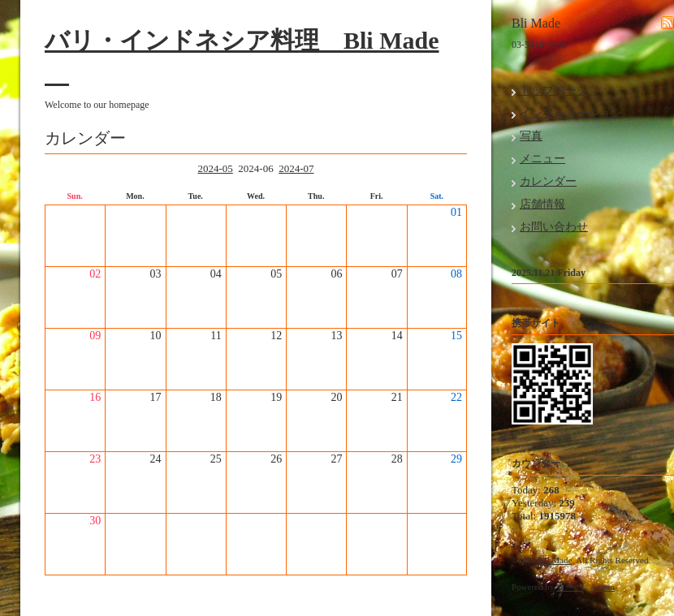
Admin (603, 587)
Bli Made (555, 560)
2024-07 (296, 168)
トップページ (554, 90)
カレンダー (548, 181)
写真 (531, 136)
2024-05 (215, 168)
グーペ (570, 587)
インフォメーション (571, 113)
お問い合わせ (554, 227)
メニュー (542, 159)
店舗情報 (542, 204)
